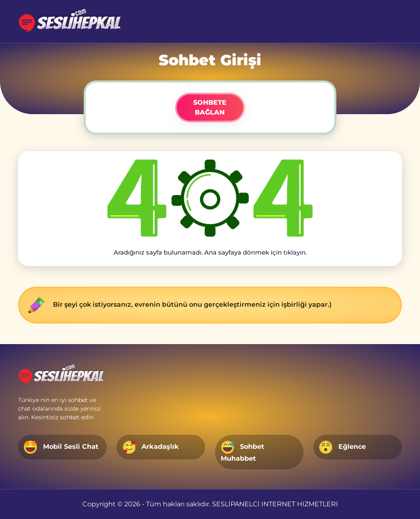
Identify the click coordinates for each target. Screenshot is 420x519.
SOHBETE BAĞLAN (210, 107)
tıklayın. (295, 252)
